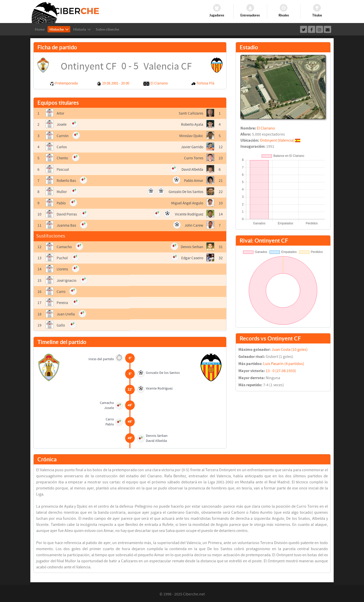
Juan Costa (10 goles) (290, 350)
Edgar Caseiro (191, 257)
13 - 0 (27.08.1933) (281, 371)
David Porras (67, 213)
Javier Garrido (191, 147)
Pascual (63, 169)
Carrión (63, 136)
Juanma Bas (67, 225)
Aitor (61, 113)
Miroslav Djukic (190, 136)
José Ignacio (67, 279)
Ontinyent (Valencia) (277, 140)
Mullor (62, 191)
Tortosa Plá (205, 83)
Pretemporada (66, 83)
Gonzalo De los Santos (184, 191)
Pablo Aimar (193, 180)
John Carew (193, 225)
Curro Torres (192, 158)
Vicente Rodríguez (188, 213)
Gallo (61, 324)
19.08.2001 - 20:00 (116, 83)
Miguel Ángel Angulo (186, 202)
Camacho (65, 246)
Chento (63, 158)
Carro (61, 290)
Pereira (63, 302)
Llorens (63, 268)
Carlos (62, 147)
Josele (62, 124)
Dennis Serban (191, 246)
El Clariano (159, 83)
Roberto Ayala (191, 124)
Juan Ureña (66, 313)
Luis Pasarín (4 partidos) (284, 364)
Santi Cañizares (190, 113)
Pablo (61, 202)
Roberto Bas (67, 180)
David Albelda (192, 169)
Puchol (63, 257)
